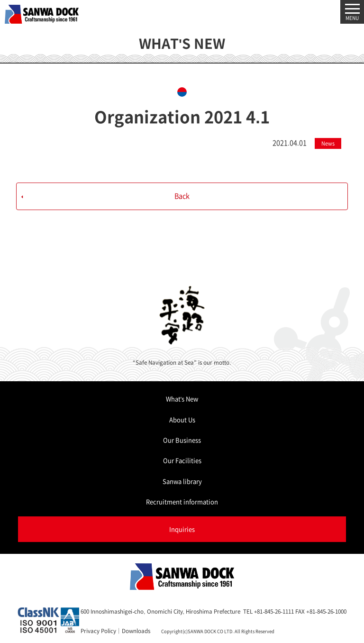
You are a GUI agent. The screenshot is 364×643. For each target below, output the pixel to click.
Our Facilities (182, 460)
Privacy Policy (98, 631)
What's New (182, 399)
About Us (182, 419)
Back (182, 196)
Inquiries (182, 529)
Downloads (136, 631)
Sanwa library (182, 481)
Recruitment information (182, 501)
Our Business (182, 440)
